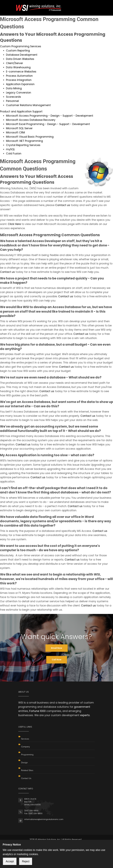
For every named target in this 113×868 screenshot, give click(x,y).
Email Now (57, 648)
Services (25, 739)
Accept (10, 861)
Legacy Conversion (19, 93)
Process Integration (19, 80)
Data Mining (14, 88)
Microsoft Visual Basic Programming (30, 137)
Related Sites (27, 770)
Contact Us (26, 778)
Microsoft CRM (15, 133)
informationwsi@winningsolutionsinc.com (44, 819)
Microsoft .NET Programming (24, 141)
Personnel (12, 101)
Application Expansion (20, 84)
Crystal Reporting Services (23, 145)
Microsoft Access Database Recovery (31, 120)
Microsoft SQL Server (19, 128)
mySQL (10, 149)
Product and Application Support (21, 112)
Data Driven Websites (20, 59)
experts (85, 715)
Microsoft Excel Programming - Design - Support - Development (48, 124)
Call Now (57, 660)
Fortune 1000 (37, 711)
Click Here (14, 224)
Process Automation (19, 76)
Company (26, 747)
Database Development (22, 55)
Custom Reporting (18, 51)
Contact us (63, 205)
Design (24, 763)
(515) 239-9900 (31, 811)
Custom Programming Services (21, 46)
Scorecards (14, 97)
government (82, 707)
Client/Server (14, 63)
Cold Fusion (14, 154)
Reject (26, 861)
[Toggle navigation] (93, 6)
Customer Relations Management (28, 105)
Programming (27, 755)
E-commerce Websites (21, 72)
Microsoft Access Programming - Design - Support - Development (50, 116)
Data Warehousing (18, 67)
